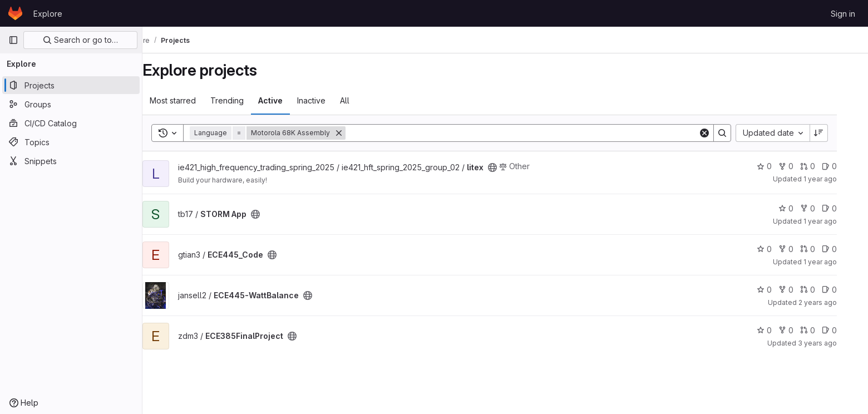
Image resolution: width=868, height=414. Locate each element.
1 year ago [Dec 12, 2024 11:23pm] (836, 221)
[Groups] (71, 104)
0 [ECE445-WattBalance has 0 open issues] (845, 290)
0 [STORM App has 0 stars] (802, 208)
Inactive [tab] (327, 100)
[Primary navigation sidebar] (13, 40)
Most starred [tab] (188, 100)
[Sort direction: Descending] (835, 133)
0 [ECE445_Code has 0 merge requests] (823, 249)
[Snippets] (71, 161)
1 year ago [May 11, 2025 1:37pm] (836, 179)
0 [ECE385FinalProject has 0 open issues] (845, 330)
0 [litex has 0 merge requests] (823, 166)
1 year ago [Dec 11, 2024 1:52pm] (836, 262)
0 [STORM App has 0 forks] (823, 208)
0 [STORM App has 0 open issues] (845, 208)
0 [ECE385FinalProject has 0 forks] (802, 330)
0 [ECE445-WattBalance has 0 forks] (802, 290)
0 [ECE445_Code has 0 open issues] (845, 249)
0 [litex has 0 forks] (802, 166)
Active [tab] (286, 100)
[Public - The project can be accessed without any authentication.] (508, 167)
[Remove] (354, 133)
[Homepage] (15, 13)
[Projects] (71, 85)
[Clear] (720, 133)
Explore (48, 14)
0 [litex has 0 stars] (780, 166)
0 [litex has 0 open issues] (845, 166)
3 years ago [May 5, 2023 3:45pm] (833, 343)
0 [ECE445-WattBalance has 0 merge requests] (823, 290)
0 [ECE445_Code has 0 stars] (780, 249)
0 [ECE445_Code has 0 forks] (802, 249)
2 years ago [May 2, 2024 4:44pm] (833, 302)
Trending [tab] (243, 100)
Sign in (843, 14)
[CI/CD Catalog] (71, 123)
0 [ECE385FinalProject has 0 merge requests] (823, 330)
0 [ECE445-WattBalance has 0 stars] (780, 290)
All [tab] (360, 100)
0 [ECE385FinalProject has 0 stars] (780, 330)
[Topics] (71, 142)
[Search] (537, 133)
